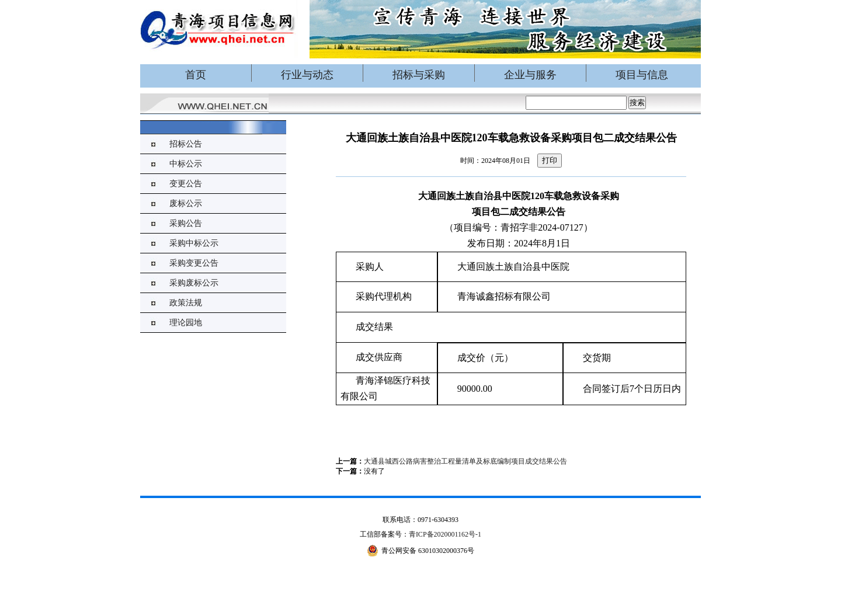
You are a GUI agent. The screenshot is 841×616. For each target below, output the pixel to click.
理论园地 (186, 323)
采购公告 (186, 223)
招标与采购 (419, 75)
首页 (196, 75)
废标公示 (186, 203)
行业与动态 (307, 75)
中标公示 (186, 164)
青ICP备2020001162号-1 (445, 534)
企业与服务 (530, 75)
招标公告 (186, 144)
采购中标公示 (194, 243)
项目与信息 (642, 75)
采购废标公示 (194, 283)
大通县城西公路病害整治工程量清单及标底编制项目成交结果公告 (465, 461)
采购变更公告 (194, 263)
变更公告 (186, 184)
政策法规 (186, 303)
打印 (550, 160)
